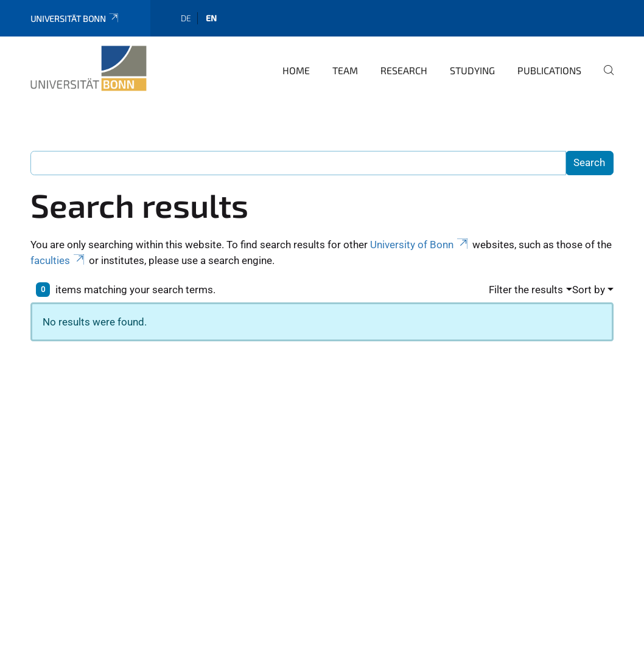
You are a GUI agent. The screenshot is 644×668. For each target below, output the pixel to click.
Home (296, 70)
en (211, 18)
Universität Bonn (75, 19)
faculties (58, 260)
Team (345, 70)
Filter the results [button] (526, 290)
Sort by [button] (589, 290)
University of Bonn (420, 245)
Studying (472, 70)
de (186, 18)
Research (404, 70)
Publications (549, 70)
